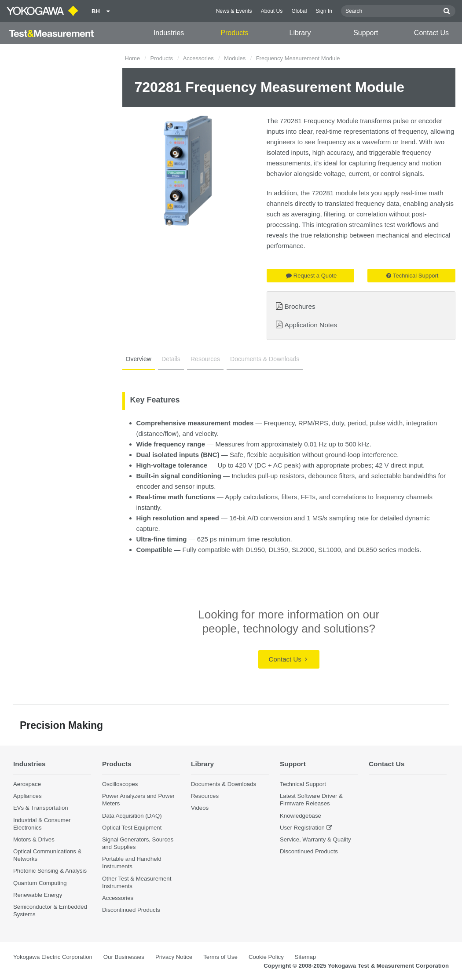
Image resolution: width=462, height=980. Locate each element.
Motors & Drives (34, 839)
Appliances (27, 796)
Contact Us (431, 33)
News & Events (234, 11)
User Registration (302, 828)
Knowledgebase (301, 816)
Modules (235, 58)
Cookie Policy (266, 957)
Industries (169, 33)
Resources (205, 359)
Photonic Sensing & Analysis (50, 871)
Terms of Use (220, 957)
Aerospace (27, 784)
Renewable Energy (38, 895)
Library (300, 33)
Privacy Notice (174, 957)
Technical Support (412, 276)
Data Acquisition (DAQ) (132, 816)
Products (234, 33)
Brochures (300, 306)
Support (366, 33)
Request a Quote (311, 276)
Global (299, 11)
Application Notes (311, 325)
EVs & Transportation (41, 808)
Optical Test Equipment (132, 828)
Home (133, 58)
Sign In (324, 11)
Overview (139, 359)
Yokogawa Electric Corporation (53, 957)
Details (171, 359)
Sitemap (305, 957)
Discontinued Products (131, 910)
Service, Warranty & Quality (315, 839)
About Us (272, 11)
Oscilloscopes (120, 784)
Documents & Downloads (265, 359)
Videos (200, 808)
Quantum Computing (40, 883)
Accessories (198, 58)
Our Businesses (124, 957)
